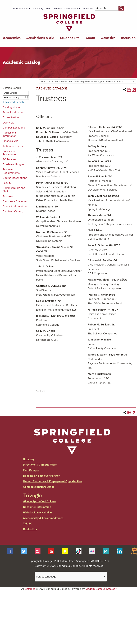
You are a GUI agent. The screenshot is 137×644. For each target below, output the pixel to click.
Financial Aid (10, 141)
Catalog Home (11, 107)
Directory (38, 9)
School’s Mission (13, 112)
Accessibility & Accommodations (43, 518)
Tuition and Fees (13, 146)
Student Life (70, 38)
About (90, 38)
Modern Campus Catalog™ (101, 589)
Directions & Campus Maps (40, 465)
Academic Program (14, 164)
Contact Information (15, 206)
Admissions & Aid (40, 38)
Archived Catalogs (14, 211)
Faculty (7, 183)
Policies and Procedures (10, 153)
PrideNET (88, 9)
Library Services (22, 9)
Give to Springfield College (40, 501)
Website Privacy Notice (37, 513)
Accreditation (11, 117)
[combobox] (87, 81)
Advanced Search (13, 102)
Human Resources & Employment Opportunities (53, 481)
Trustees (8, 196)
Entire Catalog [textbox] (10, 93)
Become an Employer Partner (41, 476)
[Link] (69, 32)
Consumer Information (37, 507)
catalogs (30, 589)
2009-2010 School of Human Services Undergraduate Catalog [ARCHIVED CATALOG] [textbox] (81, 82)
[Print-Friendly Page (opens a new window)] (129, 90)
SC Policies (9, 159)
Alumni (58, 9)
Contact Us (30, 529)
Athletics (108, 38)
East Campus (31, 470)
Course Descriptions (15, 178)
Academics (12, 38)
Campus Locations (14, 128)
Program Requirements (11, 171)
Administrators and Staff (14, 190)
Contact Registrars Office (39, 487)
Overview (8, 123)
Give (49, 9)
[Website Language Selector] (71, 577)
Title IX (27, 524)
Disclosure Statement (15, 201)
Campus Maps (72, 9)
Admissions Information (10, 134)
